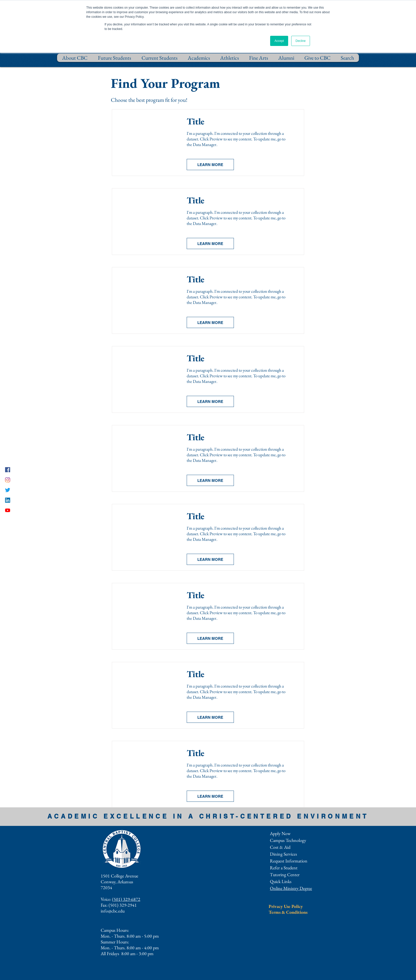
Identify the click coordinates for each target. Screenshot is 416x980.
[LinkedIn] (8, 500)
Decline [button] (301, 41)
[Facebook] (8, 470)
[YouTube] (8, 510)
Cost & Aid (280, 847)
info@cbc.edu (113, 911)
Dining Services (283, 854)
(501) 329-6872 (126, 899)
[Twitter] (8, 490)
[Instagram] (8, 480)
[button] (210, 165)
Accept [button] (279, 41)
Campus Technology (288, 840)
